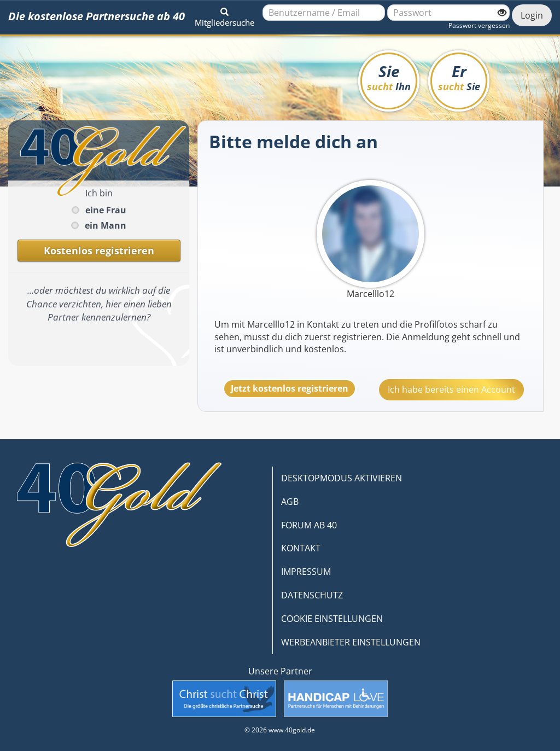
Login (532, 15)
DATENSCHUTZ (312, 595)
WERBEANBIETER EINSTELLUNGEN (351, 642)
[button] (224, 15)
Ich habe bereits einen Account (451, 389)
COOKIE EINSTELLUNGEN (332, 619)
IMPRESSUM (306, 572)
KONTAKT (301, 548)
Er (459, 77)
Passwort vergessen (479, 25)
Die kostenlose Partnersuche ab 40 (97, 16)
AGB (290, 502)
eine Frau (106, 210)
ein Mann (106, 225)
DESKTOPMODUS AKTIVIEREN (342, 478)
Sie (389, 77)
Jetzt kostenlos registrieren (290, 388)
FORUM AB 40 (309, 525)
